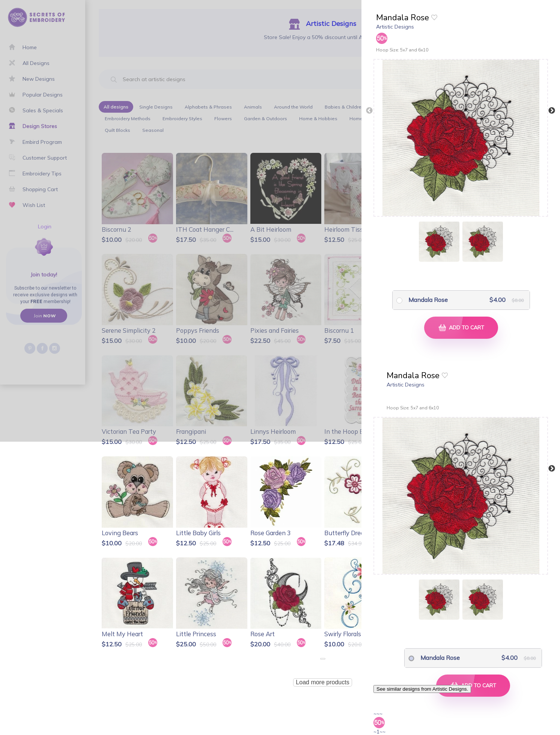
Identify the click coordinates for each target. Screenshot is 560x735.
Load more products (322, 682)
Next (552, 111)
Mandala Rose (428, 300)
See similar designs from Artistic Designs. (422, 689)
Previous (369, 111)
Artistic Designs (395, 27)
